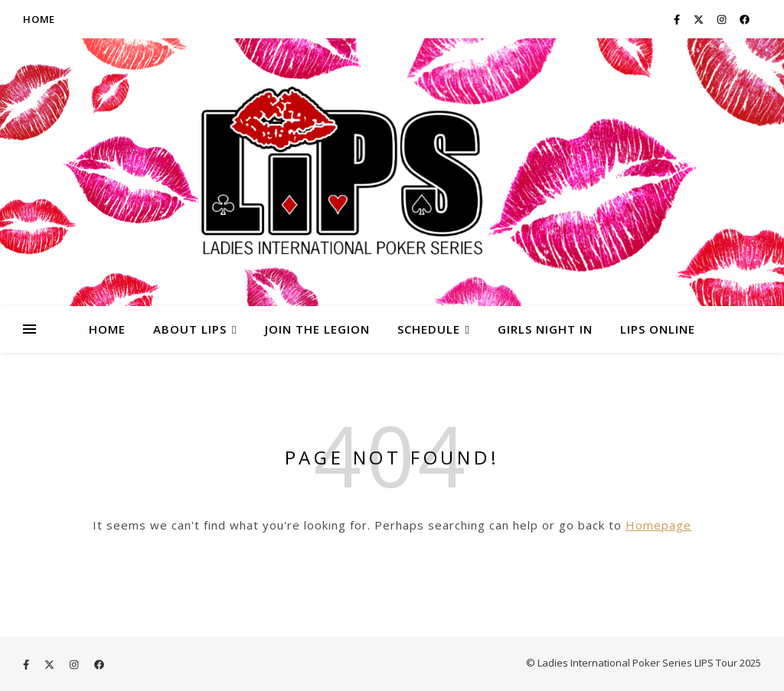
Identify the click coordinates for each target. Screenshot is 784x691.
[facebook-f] (678, 19)
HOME (107, 329)
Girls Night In (545, 329)
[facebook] (745, 19)
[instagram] (723, 19)
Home (39, 19)
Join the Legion (317, 329)
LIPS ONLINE (658, 329)
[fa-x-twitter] (700, 19)
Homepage (658, 525)
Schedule (429, 329)
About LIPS (190, 329)
